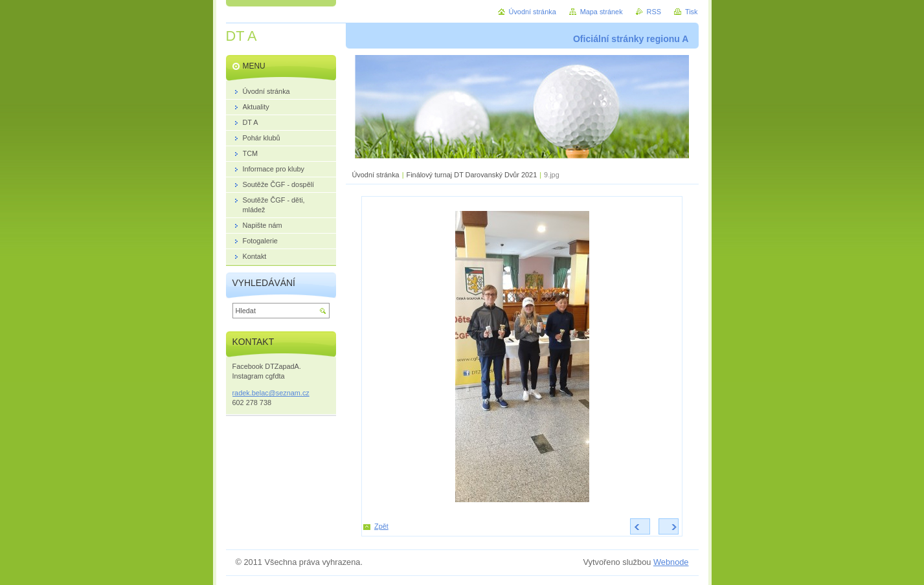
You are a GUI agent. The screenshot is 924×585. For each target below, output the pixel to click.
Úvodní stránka (376, 175)
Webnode (671, 562)
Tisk (692, 12)
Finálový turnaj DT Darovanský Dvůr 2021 (472, 175)
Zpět (381, 526)
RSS (654, 12)
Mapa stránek (602, 12)
